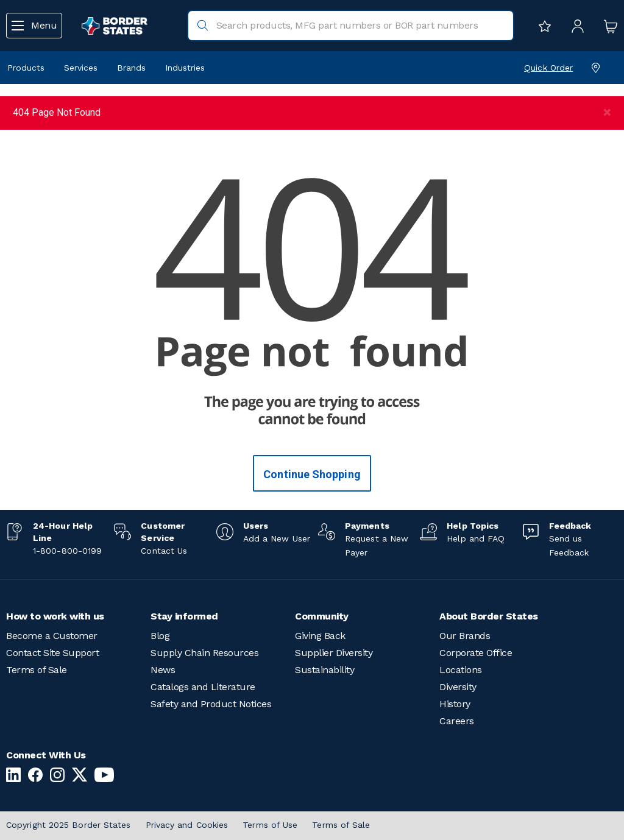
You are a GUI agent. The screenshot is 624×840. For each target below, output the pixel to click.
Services (81, 68)
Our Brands (465, 636)
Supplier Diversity (334, 653)
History (455, 704)
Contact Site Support (52, 653)
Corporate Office (476, 653)
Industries (185, 68)
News (163, 670)
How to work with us (55, 616)
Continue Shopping (312, 474)
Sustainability (324, 670)
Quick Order (548, 68)
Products (26, 68)
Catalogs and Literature (203, 687)
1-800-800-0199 (67, 551)
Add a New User (277, 538)
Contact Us (164, 551)
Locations (461, 670)
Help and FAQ (476, 538)
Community (322, 616)
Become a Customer (52, 636)
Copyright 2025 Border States (69, 825)
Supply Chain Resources (204, 653)
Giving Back (320, 636)
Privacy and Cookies (187, 825)
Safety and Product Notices (211, 704)
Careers (457, 721)
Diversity (458, 687)
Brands (131, 68)
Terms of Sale (37, 670)
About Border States (489, 616)
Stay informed (184, 616)
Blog (160, 636)
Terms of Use (270, 825)
